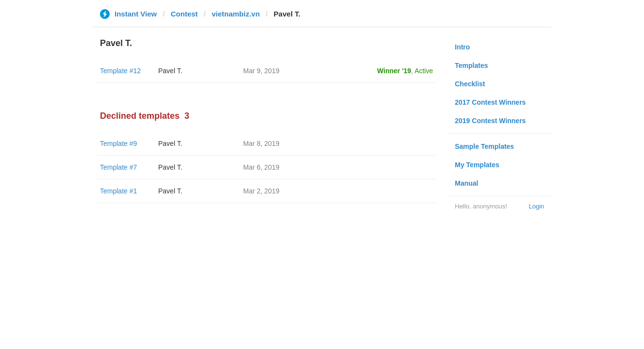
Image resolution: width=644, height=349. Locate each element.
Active (424, 71)
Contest (184, 14)
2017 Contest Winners (490, 102)
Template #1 (118, 191)
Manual (466, 183)
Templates (471, 65)
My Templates (477, 165)
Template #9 (118, 143)
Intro (462, 47)
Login (536, 206)
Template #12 (120, 71)
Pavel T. (170, 71)
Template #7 (118, 167)
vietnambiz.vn (236, 14)
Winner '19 (394, 71)
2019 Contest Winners (490, 121)
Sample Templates (484, 146)
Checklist (470, 84)
